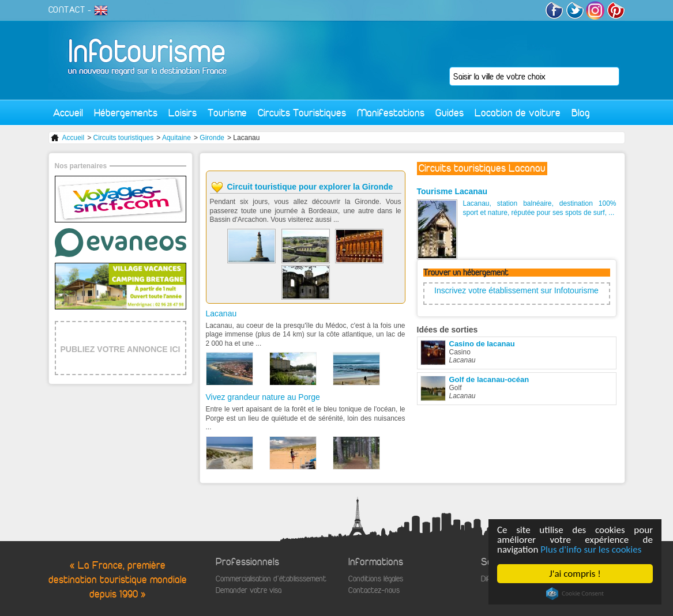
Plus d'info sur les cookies (591, 549)
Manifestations (391, 113)
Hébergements (126, 113)
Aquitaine (176, 138)
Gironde (212, 138)
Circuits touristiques (124, 138)
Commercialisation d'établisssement (271, 579)
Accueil (68, 113)
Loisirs (183, 113)
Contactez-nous (374, 590)
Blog (581, 113)
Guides (450, 113)
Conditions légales (376, 579)
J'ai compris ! (575, 574)
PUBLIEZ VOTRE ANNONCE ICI (121, 349)
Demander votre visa (249, 590)
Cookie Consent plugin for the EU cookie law (575, 594)
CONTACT (67, 10)
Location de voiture (518, 113)
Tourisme (227, 113)
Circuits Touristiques (302, 113)
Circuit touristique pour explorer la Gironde (310, 187)
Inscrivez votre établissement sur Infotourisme (516, 290)
